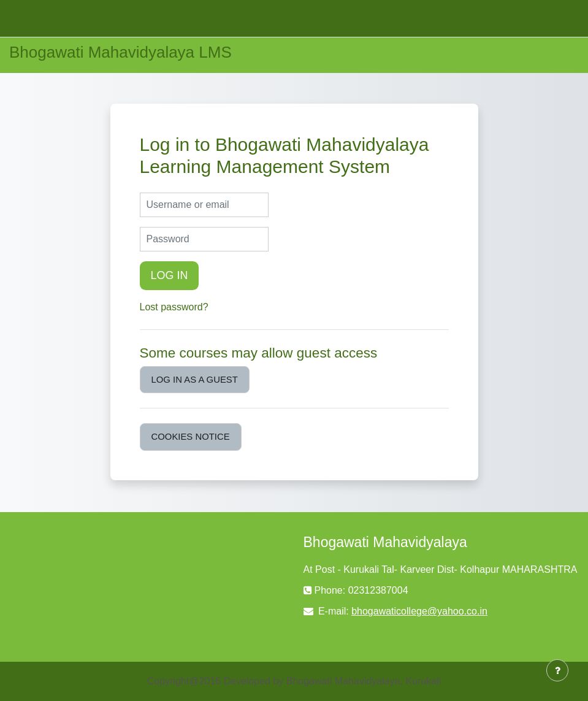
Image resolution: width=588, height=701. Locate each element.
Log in (170, 275)
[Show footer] (557, 670)
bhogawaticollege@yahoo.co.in (419, 611)
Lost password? (174, 307)
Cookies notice (191, 437)
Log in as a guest (195, 380)
